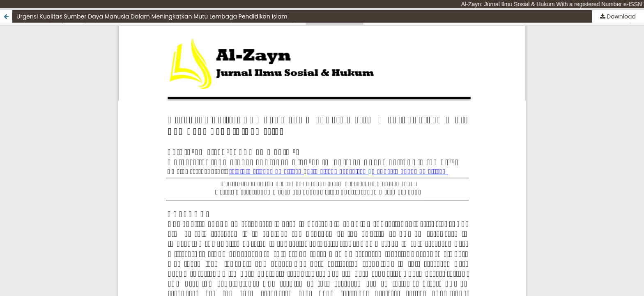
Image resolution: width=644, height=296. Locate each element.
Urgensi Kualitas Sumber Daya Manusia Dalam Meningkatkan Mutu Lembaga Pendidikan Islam (152, 16)
